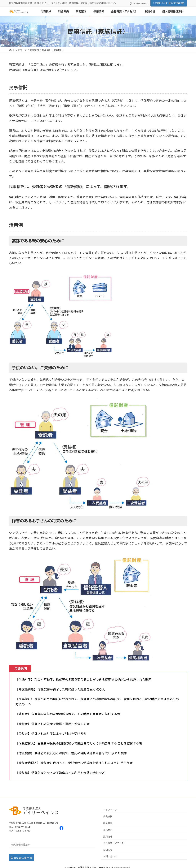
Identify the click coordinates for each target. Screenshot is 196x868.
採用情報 (108, 836)
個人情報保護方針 (20, 845)
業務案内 (108, 830)
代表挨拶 (108, 816)
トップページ (110, 810)
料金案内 (108, 823)
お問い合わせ (110, 856)
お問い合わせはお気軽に (169, 3)
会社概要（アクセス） (115, 843)
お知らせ (108, 850)
